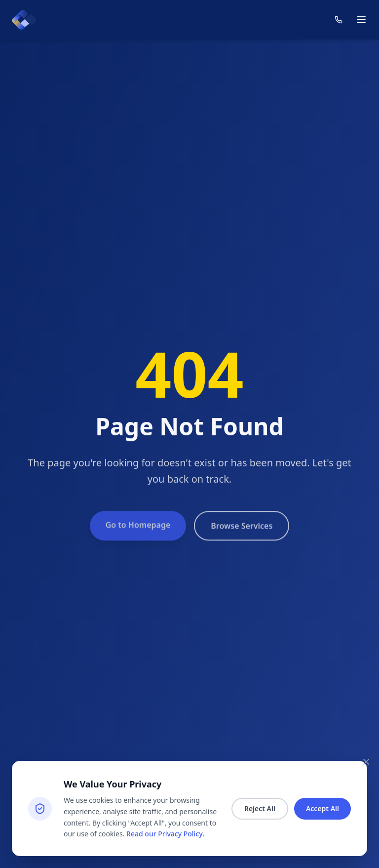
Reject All (260, 808)
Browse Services (242, 534)
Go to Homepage (138, 533)
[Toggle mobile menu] (361, 20)
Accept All (322, 808)
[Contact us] (339, 20)
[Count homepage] (24, 20)
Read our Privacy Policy (165, 834)
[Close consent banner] (366, 762)
